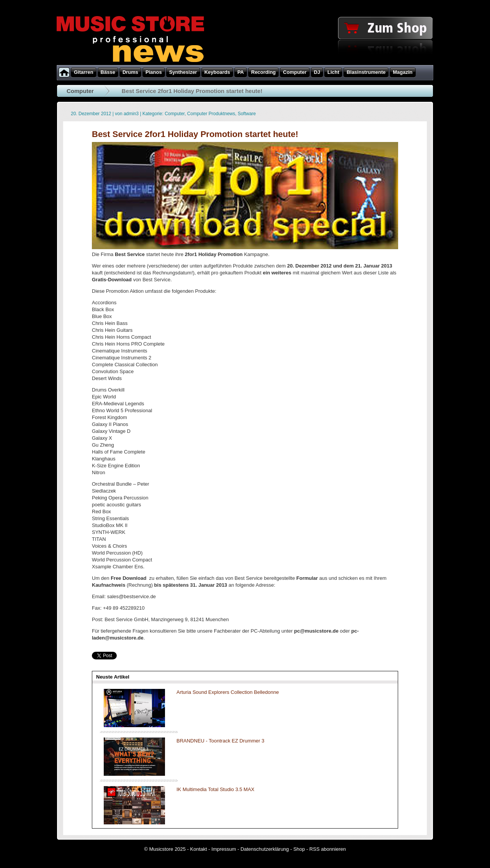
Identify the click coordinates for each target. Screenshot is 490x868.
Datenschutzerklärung (265, 849)
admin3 (131, 114)
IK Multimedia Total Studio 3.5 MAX (216, 789)
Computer (80, 91)
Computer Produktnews (211, 114)
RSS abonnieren (327, 849)
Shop (299, 849)
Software (247, 114)
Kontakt (199, 849)
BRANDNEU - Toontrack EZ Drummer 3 (220, 741)
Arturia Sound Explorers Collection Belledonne (228, 692)
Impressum (224, 849)
